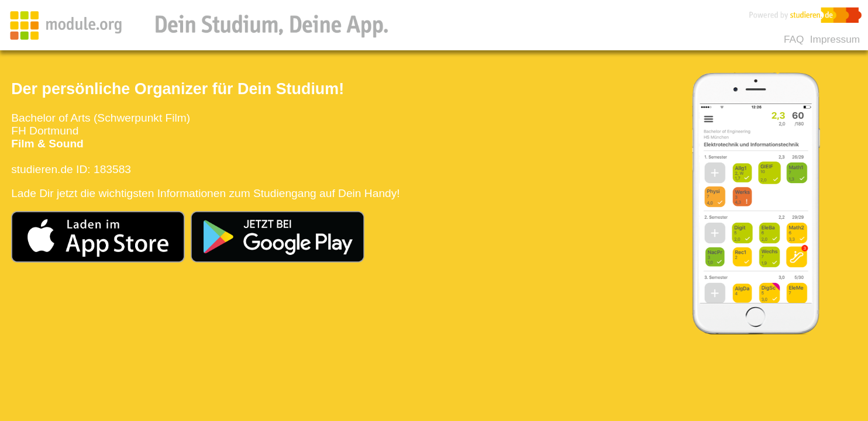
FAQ (794, 39)
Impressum (835, 39)
